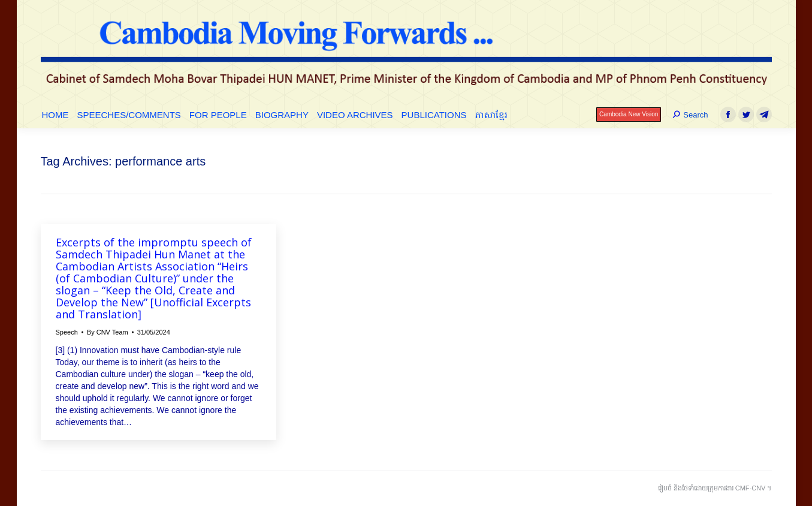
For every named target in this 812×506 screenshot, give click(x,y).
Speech (67, 332)
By (108, 332)
